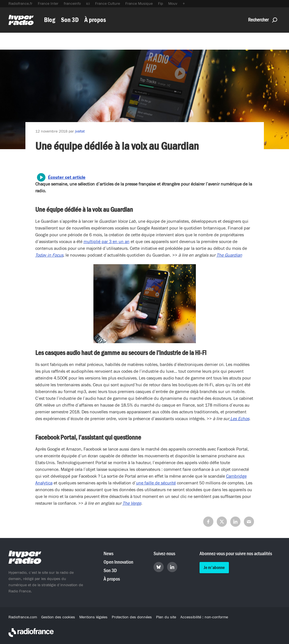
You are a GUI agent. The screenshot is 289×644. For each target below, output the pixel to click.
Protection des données (132, 617)
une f (141, 483)
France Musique (139, 4)
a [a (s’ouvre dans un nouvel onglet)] (147, 483)
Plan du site (166, 617)
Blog (50, 20)
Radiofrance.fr (20, 4)
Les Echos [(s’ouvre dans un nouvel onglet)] (239, 419)
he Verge (133, 503)
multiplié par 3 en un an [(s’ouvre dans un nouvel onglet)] (107, 242)
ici (88, 4)
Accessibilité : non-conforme (204, 617)
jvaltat (80, 131)
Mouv (173, 4)
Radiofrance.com (23, 617)
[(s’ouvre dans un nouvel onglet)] (49, 255)
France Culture (108, 4)
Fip (160, 4)
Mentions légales (93, 617)
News (109, 554)
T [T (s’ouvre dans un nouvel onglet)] (124, 503)
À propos (95, 20)
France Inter (48, 4)
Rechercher (263, 20)
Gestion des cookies (58, 617)
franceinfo (72, 4)
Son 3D (70, 20)
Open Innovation (118, 562)
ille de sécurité (162, 483)
